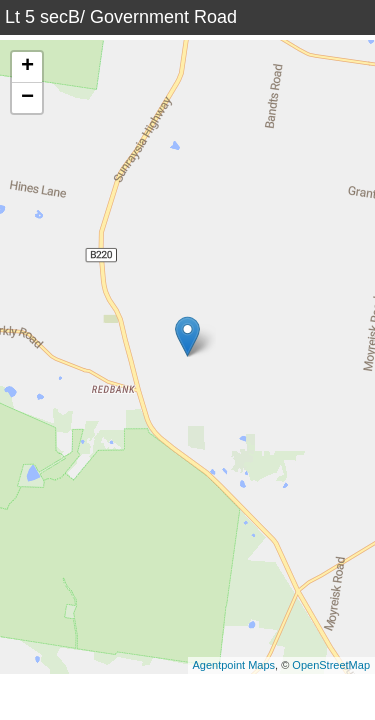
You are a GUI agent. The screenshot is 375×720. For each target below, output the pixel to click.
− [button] (27, 98)
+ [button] (27, 67)
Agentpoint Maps (234, 665)
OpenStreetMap (331, 665)
